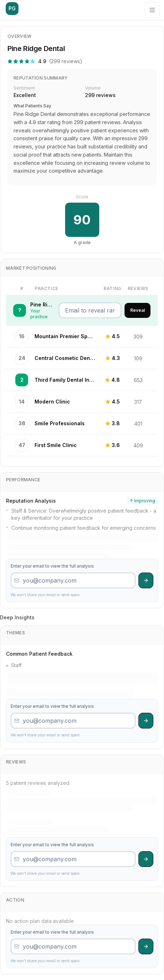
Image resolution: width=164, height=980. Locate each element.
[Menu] (152, 10)
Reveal (137, 310)
